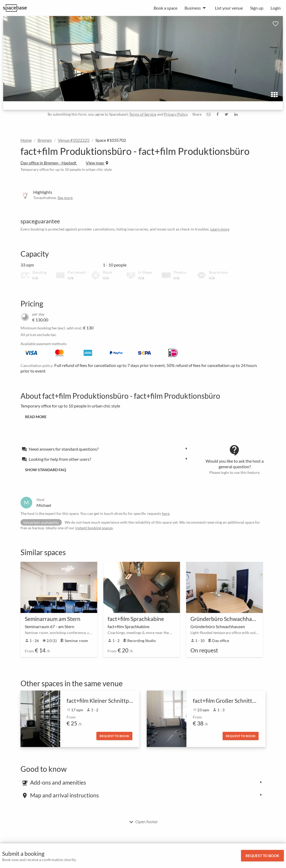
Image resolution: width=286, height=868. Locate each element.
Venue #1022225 (74, 140)
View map (97, 163)
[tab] (106, 449)
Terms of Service (143, 114)
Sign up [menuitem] (257, 8)
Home (26, 140)
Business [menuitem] (193, 8)
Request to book (262, 856)
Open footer (144, 821)
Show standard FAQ (46, 470)
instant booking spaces (94, 528)
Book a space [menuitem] (166, 8)
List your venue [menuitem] (229, 8)
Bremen (45, 140)
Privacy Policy (176, 114)
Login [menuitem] (276, 8)
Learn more (220, 229)
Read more (36, 417)
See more (65, 198)
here (166, 513)
